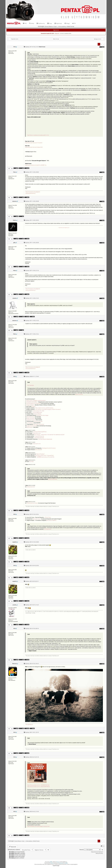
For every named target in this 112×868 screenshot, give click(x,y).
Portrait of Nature (30, 405)
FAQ (25, 23)
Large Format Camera (32, 426)
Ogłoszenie (56, 30)
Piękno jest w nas (37, 433)
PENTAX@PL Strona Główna (45, 26)
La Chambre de (30, 423)
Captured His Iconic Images (42, 415)
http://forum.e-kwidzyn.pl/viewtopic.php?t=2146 (38, 135)
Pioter (15, 172)
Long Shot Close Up (39, 436)
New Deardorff (39, 450)
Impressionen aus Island (32, 503)
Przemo (58, 862)
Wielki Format (71, 26)
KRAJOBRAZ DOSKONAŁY (32, 402)
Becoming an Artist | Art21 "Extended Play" (44, 456)
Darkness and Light (38, 421)
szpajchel (15, 542)
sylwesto (15, 298)
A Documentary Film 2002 (38, 411)
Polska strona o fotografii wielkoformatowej (36, 400)
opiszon (52, 863)
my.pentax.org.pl (56, 866)
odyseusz (14, 201)
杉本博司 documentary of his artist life (46, 457)
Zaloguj (67, 23)
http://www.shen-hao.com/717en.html (34, 143)
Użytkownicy (41, 23)
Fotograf (34, 406)
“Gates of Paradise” (40, 454)
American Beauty (37, 414)
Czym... (56, 26)
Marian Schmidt (79, 394)
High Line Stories (31, 418)
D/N (74, 23)
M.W (15, 47)
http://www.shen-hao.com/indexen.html (34, 147)
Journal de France (37, 519)
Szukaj (32, 23)
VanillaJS (66, 863)
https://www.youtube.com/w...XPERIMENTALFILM (38, 785)
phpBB (51, 862)
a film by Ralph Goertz (37, 412)
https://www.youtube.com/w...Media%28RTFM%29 (38, 787)
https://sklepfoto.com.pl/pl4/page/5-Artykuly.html (38, 826)
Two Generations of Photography (33, 403)
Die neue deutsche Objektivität (45, 439)
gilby (14, 243)
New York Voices (30, 417)
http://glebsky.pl (29, 724)
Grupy (50, 23)
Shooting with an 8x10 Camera (49, 448)
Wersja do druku (99, 853)
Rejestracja (58, 23)
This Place (31, 461)
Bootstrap (61, 863)
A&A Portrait (30, 427)
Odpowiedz (13, 847)
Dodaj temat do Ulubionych (97, 852)
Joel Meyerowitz (48, 529)
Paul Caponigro (31, 385)
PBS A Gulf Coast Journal (39, 424)
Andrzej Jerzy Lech (31, 487)
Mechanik (15, 664)
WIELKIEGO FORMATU (51, 520)
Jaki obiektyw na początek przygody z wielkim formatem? (48, 409)
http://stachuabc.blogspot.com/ (64, 228)
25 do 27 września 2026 (66, 33)
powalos (14, 605)
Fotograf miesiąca (31, 420)
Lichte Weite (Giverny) (39, 438)
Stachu (15, 220)
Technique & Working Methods (40, 432)
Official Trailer (48, 517)
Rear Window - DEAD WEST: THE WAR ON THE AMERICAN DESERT (49, 435)
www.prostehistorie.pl (30, 193)
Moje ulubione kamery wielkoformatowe (44, 408)
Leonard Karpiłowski (53, 479)
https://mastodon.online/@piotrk (33, 192)
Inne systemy (62, 26)
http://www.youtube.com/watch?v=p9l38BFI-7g (36, 165)
